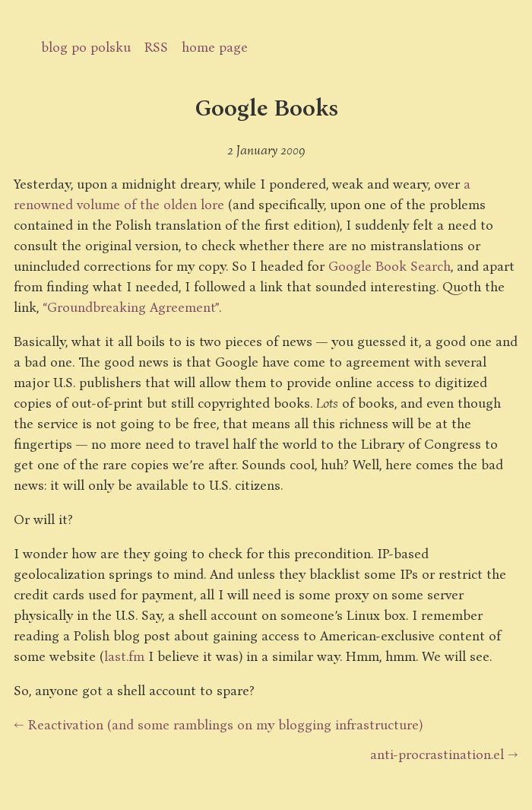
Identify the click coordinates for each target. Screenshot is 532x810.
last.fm (124, 656)
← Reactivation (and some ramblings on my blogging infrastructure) (218, 724)
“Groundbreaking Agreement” (131, 307)
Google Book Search (389, 265)
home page (215, 46)
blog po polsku (86, 46)
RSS (156, 46)
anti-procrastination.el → (444, 754)
